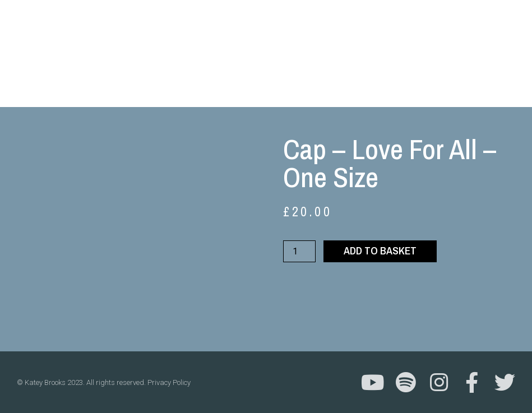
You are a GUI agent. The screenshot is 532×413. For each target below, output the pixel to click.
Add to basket (380, 250)
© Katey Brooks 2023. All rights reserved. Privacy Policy (104, 382)
